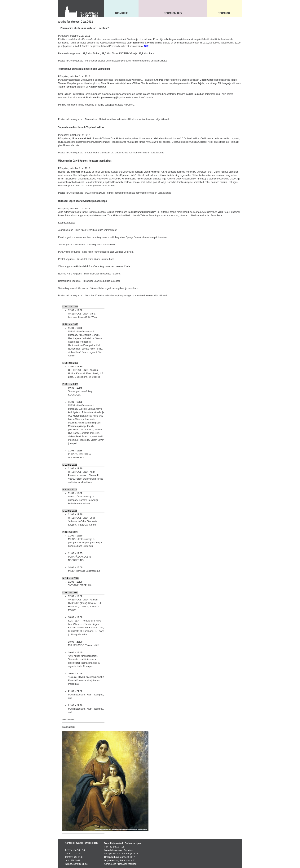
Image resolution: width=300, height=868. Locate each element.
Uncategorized (76, 61)
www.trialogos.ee (105, 186)
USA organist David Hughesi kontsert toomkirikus (85, 160)
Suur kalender (68, 719)
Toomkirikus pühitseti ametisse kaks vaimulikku (84, 69)
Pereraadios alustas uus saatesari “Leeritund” (85, 28)
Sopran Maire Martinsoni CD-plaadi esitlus (81, 127)
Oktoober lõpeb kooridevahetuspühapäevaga (82, 201)
